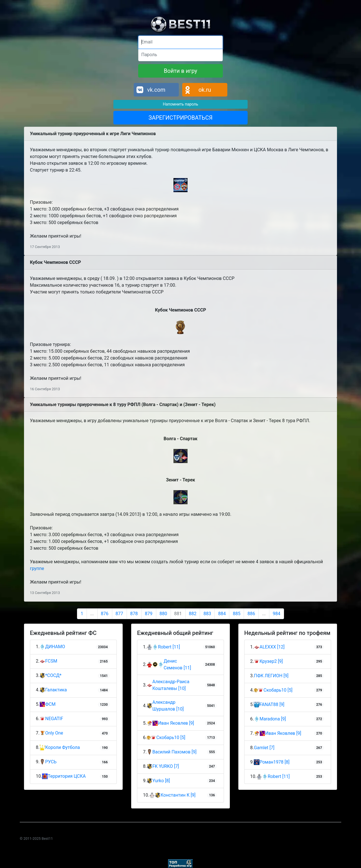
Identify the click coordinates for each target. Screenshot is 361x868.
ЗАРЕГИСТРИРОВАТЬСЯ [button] (181, 118)
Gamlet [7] (264, 748)
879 (149, 614)
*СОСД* (50, 676)
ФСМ (48, 704)
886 (251, 614)
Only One (51, 733)
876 (105, 614)
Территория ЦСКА (64, 776)
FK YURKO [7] (166, 766)
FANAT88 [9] (272, 704)
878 (134, 614)
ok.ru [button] (205, 90)
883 (207, 614)
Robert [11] (169, 647)
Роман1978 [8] (274, 762)
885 (236, 614)
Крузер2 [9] (271, 661)
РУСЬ (48, 762)
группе (37, 568)
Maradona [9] (273, 719)
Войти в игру (180, 71)
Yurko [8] (161, 781)
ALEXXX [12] (272, 647)
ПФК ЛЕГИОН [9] (271, 676)
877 (119, 614)
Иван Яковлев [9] (176, 723)
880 (163, 614)
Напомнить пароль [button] (180, 104)
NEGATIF (51, 719)
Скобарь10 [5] (171, 737)
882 (193, 614)
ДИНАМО (52, 647)
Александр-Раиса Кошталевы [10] (171, 685)
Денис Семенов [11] (177, 664)
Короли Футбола (60, 748)
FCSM (48, 661)
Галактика (53, 690)
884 (222, 614)
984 (277, 614)
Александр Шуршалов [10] (168, 706)
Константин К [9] (178, 795)
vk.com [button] (156, 90)
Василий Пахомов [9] (174, 752)
